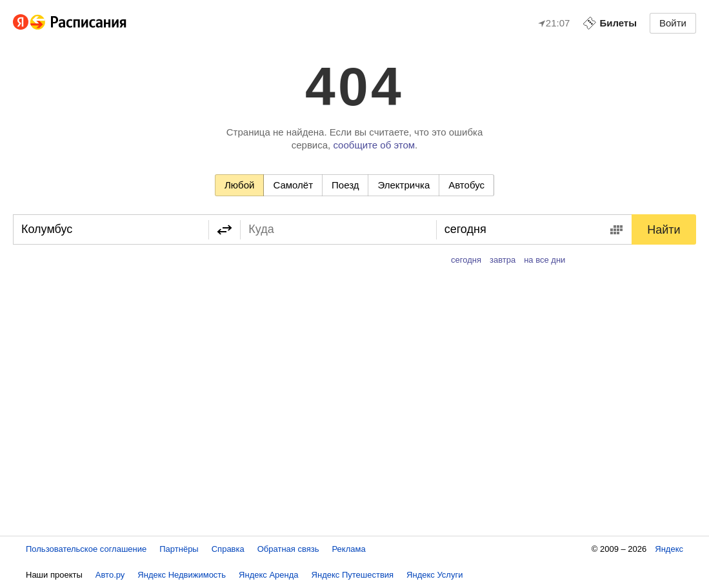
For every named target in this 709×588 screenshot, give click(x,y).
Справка (228, 549)
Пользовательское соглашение (86, 549)
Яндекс (669, 549)
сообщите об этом (374, 145)
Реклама (349, 549)
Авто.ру (110, 575)
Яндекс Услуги (434, 575)
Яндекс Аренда (268, 575)
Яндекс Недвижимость (182, 575)
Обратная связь (288, 549)
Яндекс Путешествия (353, 575)
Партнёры (179, 549)
